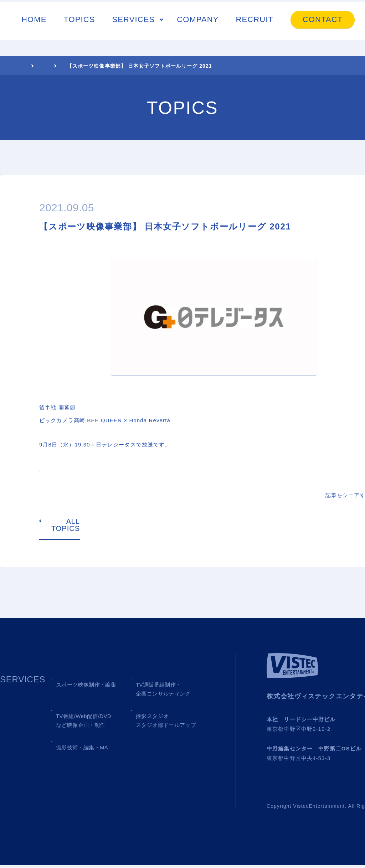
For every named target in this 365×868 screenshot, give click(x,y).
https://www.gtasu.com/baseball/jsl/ (91, 469)
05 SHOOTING (86, 760)
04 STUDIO (159, 724)
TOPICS (79, 20)
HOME (34, 20)
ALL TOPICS (66, 528)
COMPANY (198, 20)
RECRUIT (255, 20)
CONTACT (323, 19)
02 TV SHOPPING (173, 688)
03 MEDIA (76, 724)
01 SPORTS (81, 688)
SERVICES (134, 20)
